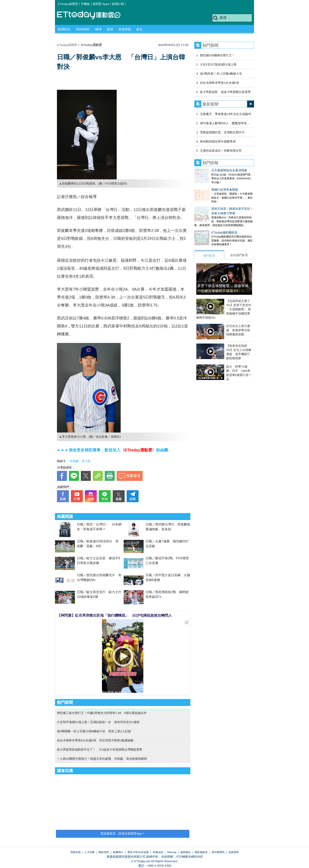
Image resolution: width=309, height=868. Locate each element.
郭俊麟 (74, 461)
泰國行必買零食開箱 (208, 186)
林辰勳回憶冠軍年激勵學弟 (218, 141)
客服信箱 (158, 852)
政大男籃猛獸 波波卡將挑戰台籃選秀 (225, 92)
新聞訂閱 (118, 4)
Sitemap (172, 852)
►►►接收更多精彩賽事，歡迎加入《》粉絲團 (112, 450)
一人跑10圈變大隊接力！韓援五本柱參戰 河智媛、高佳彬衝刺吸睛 (102, 759)
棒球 (98, 29)
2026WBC (83, 29)
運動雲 (92, 15)
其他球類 (125, 29)
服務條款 (186, 852)
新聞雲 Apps (101, 4)
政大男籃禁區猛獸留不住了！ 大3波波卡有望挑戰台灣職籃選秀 (100, 749)
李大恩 (86, 461)
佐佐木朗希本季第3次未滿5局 (220, 83)
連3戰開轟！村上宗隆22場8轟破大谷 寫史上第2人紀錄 (94, 731)
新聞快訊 (64, 29)
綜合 (139, 29)
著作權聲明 (218, 852)
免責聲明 (234, 852)
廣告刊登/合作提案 (138, 852)
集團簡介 (118, 852)
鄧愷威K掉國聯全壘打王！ (217, 55)
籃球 (110, 29)
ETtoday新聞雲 (68, 4)
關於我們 (104, 852)
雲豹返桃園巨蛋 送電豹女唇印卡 (222, 132)
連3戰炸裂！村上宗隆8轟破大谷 (221, 74)
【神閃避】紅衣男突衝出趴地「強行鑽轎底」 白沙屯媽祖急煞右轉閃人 (114, 615)
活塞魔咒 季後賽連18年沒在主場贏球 (225, 114)
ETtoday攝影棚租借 (207, 224)
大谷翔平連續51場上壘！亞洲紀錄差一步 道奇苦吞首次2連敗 (98, 722)
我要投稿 (75, 852)
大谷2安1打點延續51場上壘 (218, 64)
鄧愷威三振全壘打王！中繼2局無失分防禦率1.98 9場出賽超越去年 (102, 713)
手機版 (85, 4)
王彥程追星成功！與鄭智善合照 (221, 151)
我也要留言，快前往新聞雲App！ (123, 833)
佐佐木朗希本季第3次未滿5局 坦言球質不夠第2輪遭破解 (95, 740)
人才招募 (90, 852)
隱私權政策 (201, 852)
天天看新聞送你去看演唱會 (212, 170)
